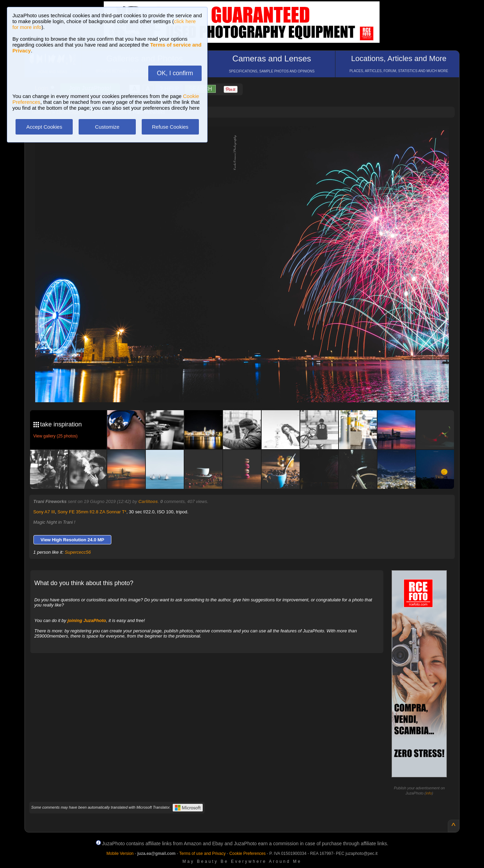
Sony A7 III (44, 512)
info (429, 793)
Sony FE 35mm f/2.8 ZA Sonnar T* (92, 512)
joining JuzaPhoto (87, 620)
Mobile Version (120, 854)
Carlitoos (148, 501)
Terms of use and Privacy (203, 854)
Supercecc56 (78, 552)
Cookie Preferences (247, 854)
